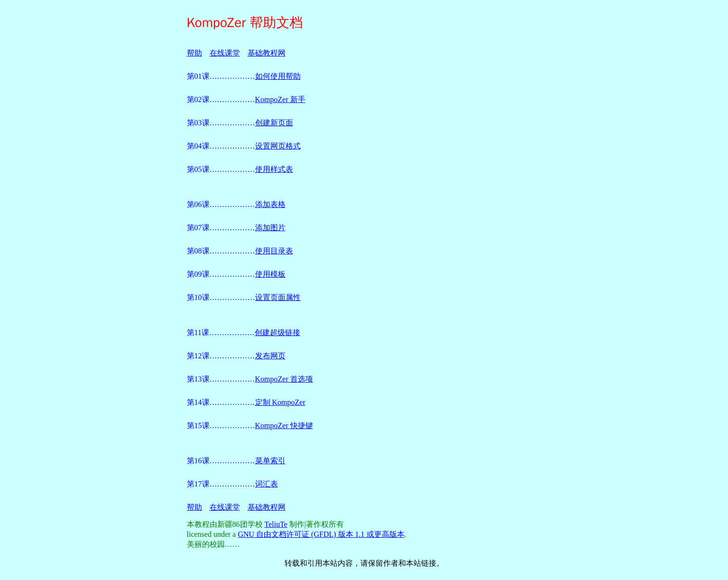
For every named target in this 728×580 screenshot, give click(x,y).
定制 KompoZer (280, 402)
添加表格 (270, 204)
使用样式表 (274, 169)
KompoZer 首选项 (284, 379)
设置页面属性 (278, 297)
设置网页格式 (278, 146)
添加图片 (270, 228)
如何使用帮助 (278, 76)
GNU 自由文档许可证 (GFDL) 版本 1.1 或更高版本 (321, 534)
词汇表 (267, 484)
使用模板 (270, 274)
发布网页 (270, 356)
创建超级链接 (277, 332)
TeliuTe (276, 524)
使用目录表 (274, 251)
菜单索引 (270, 461)
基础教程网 (267, 53)
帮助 (194, 53)
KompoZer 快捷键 (284, 426)
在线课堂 (225, 53)
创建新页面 (274, 123)
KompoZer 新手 (280, 99)
